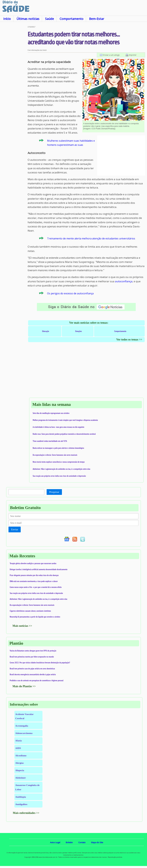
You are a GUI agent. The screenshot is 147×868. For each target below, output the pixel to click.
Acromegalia (22, 726)
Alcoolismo (21, 755)
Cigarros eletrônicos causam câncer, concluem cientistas (30, 611)
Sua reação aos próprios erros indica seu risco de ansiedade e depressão (59, 476)
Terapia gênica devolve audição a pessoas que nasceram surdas (33, 563)
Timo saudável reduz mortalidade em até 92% (50, 441)
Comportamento (71, 19)
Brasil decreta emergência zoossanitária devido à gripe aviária (33, 674)
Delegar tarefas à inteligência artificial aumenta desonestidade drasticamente (39, 569)
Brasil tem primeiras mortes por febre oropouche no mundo (32, 657)
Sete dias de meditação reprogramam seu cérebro (51, 413)
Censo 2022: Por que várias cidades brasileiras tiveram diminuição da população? (40, 663)
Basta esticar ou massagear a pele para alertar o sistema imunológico (58, 448)
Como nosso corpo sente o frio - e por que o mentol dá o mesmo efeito (36, 587)
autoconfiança (124, 281)
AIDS (18, 748)
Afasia (19, 741)
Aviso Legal (55, 842)
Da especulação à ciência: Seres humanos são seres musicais (55, 455)
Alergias (19, 763)
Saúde (49, 19)
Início (7, 19)
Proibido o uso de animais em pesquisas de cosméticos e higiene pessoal (37, 680)
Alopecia (20, 770)
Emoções (79, 331)
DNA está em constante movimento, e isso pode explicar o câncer (34, 581)
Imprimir (133, 55)
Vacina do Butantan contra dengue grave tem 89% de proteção (33, 651)
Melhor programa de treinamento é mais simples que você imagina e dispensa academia (65, 420)
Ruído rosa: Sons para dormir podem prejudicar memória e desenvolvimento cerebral (64, 434)
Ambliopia (21, 797)
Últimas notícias (28, 19)
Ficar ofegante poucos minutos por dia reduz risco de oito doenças (34, 575)
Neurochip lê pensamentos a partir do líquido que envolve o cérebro (35, 617)
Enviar (15, 529)
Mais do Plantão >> (24, 686)
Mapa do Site (97, 842)
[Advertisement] (14, 72)
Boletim (69, 842)
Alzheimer (21, 778)
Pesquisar (54, 492)
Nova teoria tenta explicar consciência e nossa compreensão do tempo (59, 462)
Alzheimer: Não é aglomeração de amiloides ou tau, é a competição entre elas (62, 469)
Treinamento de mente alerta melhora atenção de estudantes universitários (91, 238)
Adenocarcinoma (24, 733)
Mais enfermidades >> (26, 813)
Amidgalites (21, 804)
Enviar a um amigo (111, 55)
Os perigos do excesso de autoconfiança (70, 293)
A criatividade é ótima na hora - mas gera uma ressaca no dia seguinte (59, 427)
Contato (82, 842)
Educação (46, 331)
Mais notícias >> (22, 626)
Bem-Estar (97, 19)
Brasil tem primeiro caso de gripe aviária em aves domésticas (32, 669)
